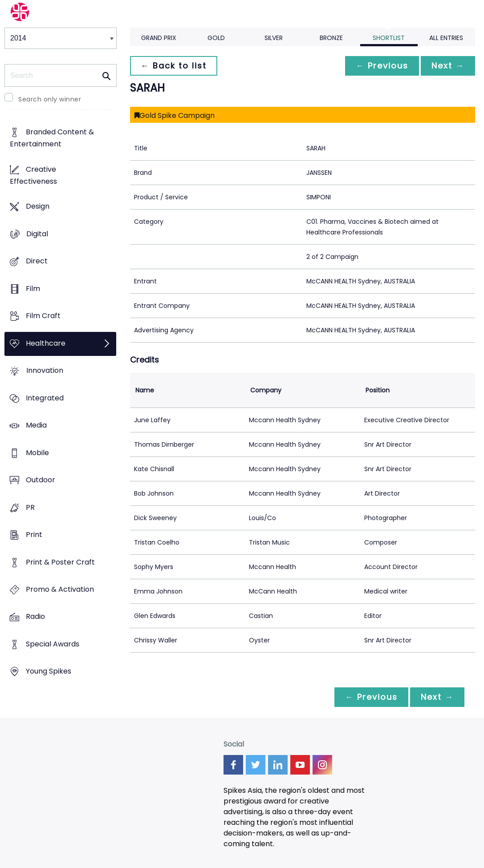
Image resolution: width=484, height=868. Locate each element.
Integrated (45, 398)
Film (33, 289)
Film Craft (43, 316)
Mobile (37, 453)
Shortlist (389, 38)
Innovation (45, 371)
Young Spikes (49, 672)
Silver (274, 38)
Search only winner (50, 99)
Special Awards (53, 644)
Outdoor (41, 480)
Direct (37, 261)
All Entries (446, 38)
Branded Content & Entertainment (52, 138)
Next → (448, 66)
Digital (37, 234)
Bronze (331, 38)
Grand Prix (159, 38)
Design (38, 207)
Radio (35, 617)
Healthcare (46, 343)
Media (36, 425)
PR (30, 507)
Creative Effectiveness (33, 175)
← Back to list (174, 66)
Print (34, 535)
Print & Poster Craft (60, 562)
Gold (216, 38)
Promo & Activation (60, 589)
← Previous (382, 66)
